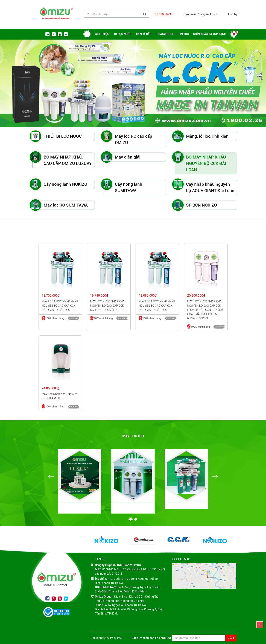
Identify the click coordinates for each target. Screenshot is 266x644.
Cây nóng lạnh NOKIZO (65, 184)
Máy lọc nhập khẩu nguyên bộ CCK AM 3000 (60, 396)
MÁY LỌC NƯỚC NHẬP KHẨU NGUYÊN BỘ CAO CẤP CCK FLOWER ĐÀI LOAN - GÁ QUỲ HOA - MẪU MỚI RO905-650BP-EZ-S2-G (205, 310)
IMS (120, 638)
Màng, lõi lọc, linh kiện (207, 136)
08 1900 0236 (164, 14)
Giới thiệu (102, 34)
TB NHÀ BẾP (144, 34)
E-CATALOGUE (165, 34)
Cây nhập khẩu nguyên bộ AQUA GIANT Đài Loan (210, 187)
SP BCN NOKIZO (201, 205)
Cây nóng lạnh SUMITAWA (129, 187)
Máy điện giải (128, 157)
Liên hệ (233, 14)
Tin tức (184, 34)
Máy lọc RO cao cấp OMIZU (134, 139)
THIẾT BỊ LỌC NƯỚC (63, 136)
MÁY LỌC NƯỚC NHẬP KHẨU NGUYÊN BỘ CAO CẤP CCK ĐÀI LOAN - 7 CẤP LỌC (60, 306)
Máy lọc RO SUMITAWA (66, 205)
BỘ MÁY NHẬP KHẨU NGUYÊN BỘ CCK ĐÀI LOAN (206, 163)
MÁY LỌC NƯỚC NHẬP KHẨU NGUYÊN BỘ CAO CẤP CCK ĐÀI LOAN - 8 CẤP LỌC (108, 306)
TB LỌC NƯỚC (122, 34)
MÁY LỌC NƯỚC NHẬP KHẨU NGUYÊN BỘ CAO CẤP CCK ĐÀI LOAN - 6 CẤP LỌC (157, 306)
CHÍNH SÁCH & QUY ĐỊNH (210, 34)
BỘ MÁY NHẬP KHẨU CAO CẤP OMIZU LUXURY (68, 160)
